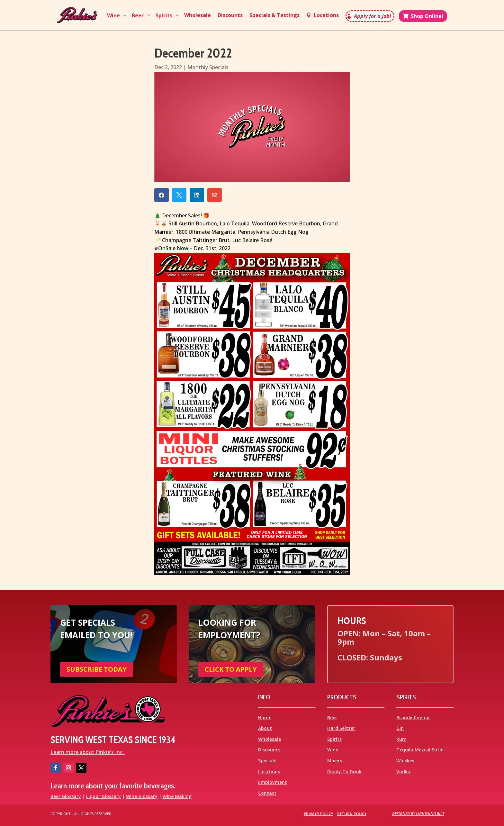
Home (265, 717)
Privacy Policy (318, 814)
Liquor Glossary (104, 796)
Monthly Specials (208, 67)
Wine (333, 750)
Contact (267, 793)
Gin (400, 728)
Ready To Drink (344, 772)
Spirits (334, 739)
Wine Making (177, 796)
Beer (332, 717)
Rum (401, 739)
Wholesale (270, 739)
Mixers (335, 761)
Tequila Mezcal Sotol (420, 750)
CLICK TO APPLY (231, 669)
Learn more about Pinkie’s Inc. (88, 752)
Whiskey (405, 761)
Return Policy (352, 814)
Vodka (403, 772)
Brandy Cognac (413, 717)
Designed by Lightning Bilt (418, 814)
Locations (269, 772)
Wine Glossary (142, 796)
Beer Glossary (66, 796)
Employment (273, 782)
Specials (267, 761)
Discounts (269, 750)
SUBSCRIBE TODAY (97, 669)
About (265, 728)
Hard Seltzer (341, 728)
